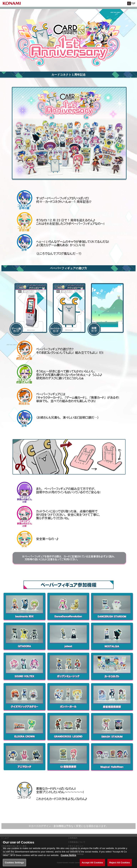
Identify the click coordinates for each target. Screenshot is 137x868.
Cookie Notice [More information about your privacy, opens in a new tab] (68, 857)
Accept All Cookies (92, 864)
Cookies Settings (14, 864)
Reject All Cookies (120, 864)
